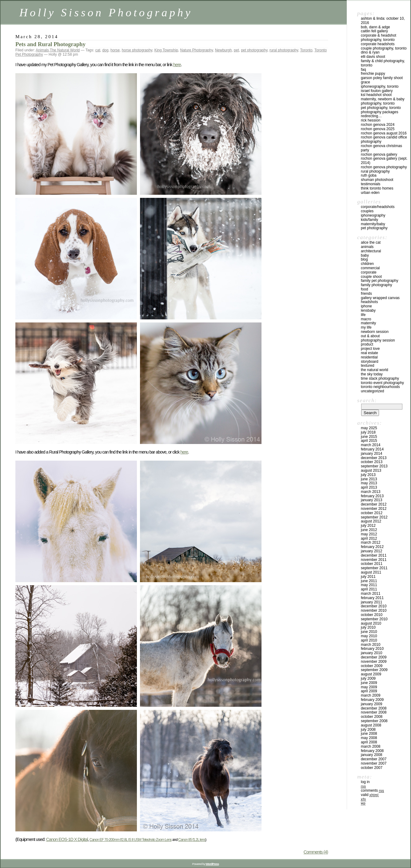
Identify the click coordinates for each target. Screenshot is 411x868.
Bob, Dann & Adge (375, 27)
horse (115, 50)
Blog (364, 259)
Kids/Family (369, 220)
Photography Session (378, 340)
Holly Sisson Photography (106, 12)
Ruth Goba (369, 175)
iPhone (366, 306)
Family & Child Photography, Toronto (383, 63)
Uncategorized (372, 391)
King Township (166, 50)
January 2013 (371, 500)
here (177, 65)
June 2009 (369, 683)
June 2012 (369, 530)
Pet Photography (374, 228)
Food (364, 289)
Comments (372, 790)
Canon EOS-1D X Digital (67, 839)
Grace (365, 82)
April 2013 (369, 487)
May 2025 (369, 428)
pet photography (254, 50)
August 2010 (371, 623)
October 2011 (372, 564)
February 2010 (372, 649)
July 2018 (368, 432)
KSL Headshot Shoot (376, 95)
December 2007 (374, 759)
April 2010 (369, 640)
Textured (367, 366)
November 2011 (374, 560)
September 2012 (374, 517)
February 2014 (372, 449)
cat (98, 50)
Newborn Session (375, 332)
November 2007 (374, 763)
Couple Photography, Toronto (384, 48)
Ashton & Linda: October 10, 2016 (383, 21)
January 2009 (371, 704)
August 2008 (371, 725)
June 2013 (369, 479)
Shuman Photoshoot (377, 180)
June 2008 (369, 734)
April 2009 (369, 691)
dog (105, 50)
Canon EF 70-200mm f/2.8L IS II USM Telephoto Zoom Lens (131, 840)
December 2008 (374, 708)
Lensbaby (368, 310)
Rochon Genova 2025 (378, 129)
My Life (366, 327)
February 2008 (372, 751)
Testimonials (371, 184)
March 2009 (371, 695)
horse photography (137, 50)
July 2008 (368, 730)
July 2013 (368, 475)
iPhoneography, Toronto (380, 86)
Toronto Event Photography (382, 383)
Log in (365, 782)
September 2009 (374, 670)
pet (236, 50)
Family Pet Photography (379, 281)
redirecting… (371, 116)
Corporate (369, 272)
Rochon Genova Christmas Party (381, 148)
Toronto (306, 50)
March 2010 (371, 645)
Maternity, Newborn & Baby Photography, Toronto (383, 101)
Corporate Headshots (378, 44)
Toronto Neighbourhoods (380, 387)
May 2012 (369, 534)
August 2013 (371, 470)
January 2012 (371, 551)
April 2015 (369, 441)
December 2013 (374, 458)
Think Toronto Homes (377, 188)
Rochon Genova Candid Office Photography (384, 139)
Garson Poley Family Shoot (382, 78)
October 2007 (372, 768)
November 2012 (374, 509)
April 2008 (369, 742)
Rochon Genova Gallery (379, 154)
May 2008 (369, 738)
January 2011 (371, 602)
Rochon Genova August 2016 (384, 133)
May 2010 (369, 636)
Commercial (370, 268)
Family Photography (376, 285)
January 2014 (371, 454)
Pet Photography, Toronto (381, 108)
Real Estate (369, 353)
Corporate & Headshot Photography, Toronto (379, 38)
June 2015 (369, 437)
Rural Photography (375, 171)
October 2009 (372, 666)
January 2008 (371, 755)
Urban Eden (370, 193)
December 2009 (374, 657)
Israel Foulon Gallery (377, 91)
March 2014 (371, 445)
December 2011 (374, 555)
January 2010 (371, 653)
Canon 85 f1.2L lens (192, 840)
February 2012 (372, 547)
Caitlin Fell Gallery (374, 31)
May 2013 (369, 483)
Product (367, 344)
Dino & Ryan (370, 52)
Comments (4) (316, 852)
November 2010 (374, 610)
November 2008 (374, 712)
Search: (367, 400)
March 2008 (371, 746)
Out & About (370, 336)
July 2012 (368, 526)
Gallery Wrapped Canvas (380, 298)
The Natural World (65, 50)
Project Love (370, 349)
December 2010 (374, 606)
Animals (42, 50)
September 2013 (374, 466)
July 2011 (368, 577)
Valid (370, 795)
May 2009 (369, 687)
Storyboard (370, 362)
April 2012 (369, 538)
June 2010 (369, 632)
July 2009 (368, 678)
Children (367, 264)
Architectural (371, 251)
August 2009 (371, 674)
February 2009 (372, 700)
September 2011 (374, 568)
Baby (365, 255)
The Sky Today (372, 374)
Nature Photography (197, 50)
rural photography (284, 50)
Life (363, 315)
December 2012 (374, 504)
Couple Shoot (371, 277)
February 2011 (372, 598)
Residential (369, 357)
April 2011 (369, 589)
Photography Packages (379, 112)
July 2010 (368, 627)
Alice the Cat (371, 242)
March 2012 (371, 542)
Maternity (368, 323)
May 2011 (369, 585)
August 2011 (371, 572)
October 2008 (372, 717)
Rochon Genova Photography (384, 167)
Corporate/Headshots (378, 207)
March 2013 (371, 492)
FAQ (363, 70)
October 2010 (372, 615)
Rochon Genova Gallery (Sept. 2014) (384, 161)
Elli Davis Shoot (373, 57)
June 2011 (369, 581)
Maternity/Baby (373, 224)
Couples (367, 211)
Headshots (369, 302)
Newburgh (223, 50)
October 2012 (372, 513)
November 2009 (374, 662)
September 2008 (374, 721)
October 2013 (372, 462)
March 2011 (371, 594)
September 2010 (374, 619)
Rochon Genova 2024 (378, 125)
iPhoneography (373, 215)
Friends (366, 294)
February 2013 (372, 496)
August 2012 (371, 521)
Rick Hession (371, 120)
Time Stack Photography (380, 378)
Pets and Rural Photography (50, 44)
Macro (366, 319)
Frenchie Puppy (373, 74)
